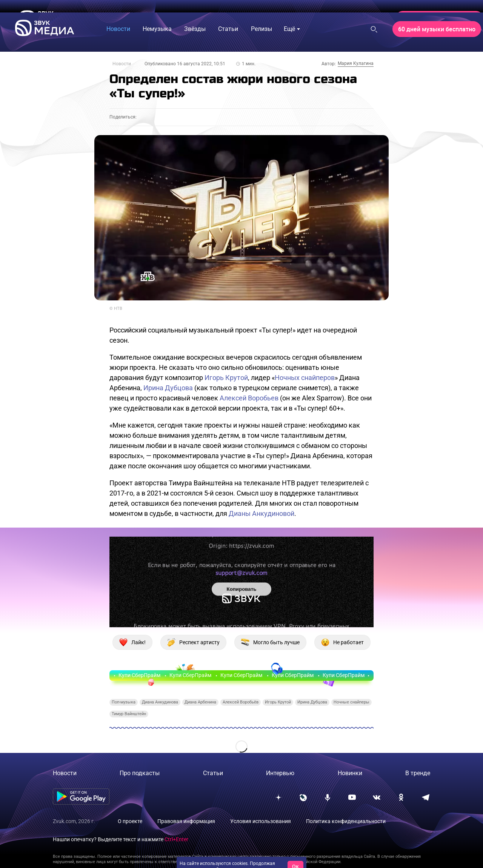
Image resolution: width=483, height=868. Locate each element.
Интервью (280, 773)
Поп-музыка (124, 702)
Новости (122, 64)
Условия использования (261, 821)
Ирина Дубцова (168, 388)
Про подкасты (140, 773)
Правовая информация (186, 821)
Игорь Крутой (226, 378)
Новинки (350, 773)
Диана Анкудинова (160, 702)
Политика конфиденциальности (346, 821)
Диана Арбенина (200, 702)
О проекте (130, 821)
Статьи (213, 773)
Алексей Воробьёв (241, 702)
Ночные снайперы (351, 702)
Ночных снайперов (305, 378)
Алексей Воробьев (249, 398)
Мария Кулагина (356, 63)
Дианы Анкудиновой (261, 513)
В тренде (418, 773)
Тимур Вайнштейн (129, 714)
